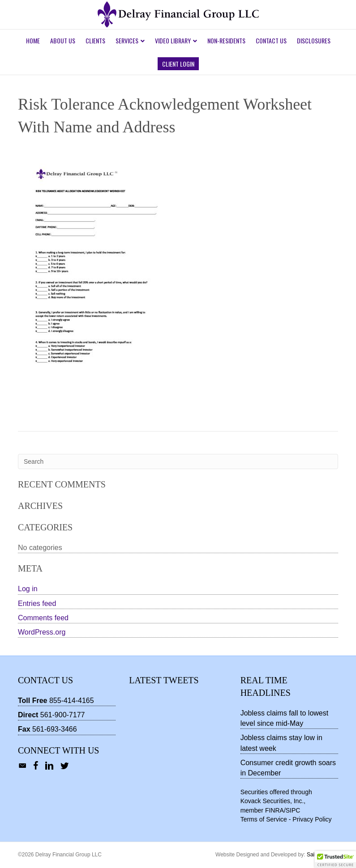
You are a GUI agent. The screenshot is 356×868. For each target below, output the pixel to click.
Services (127, 40)
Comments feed (43, 618)
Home (33, 40)
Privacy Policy (312, 819)
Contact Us (271, 40)
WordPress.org (42, 632)
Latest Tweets (164, 680)
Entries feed (37, 603)
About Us (63, 40)
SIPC (293, 810)
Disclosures (314, 40)
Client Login (178, 64)
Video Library (173, 40)
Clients (95, 40)
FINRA (275, 810)
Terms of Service (264, 819)
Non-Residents (226, 40)
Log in (28, 589)
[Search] (178, 462)
